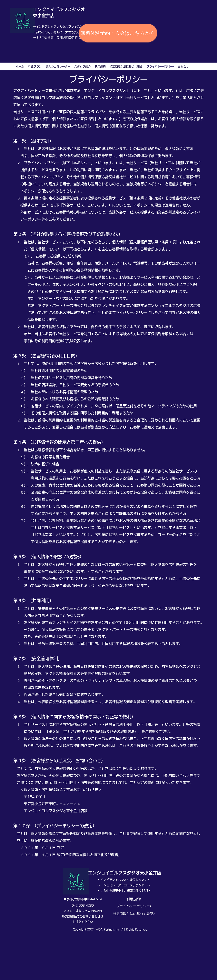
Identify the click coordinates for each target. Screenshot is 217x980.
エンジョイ (44, 9)
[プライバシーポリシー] (134, 906)
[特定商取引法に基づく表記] (134, 914)
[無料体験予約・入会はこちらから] (118, 33)
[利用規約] (134, 899)
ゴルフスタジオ (70, 9)
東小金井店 (44, 15)
